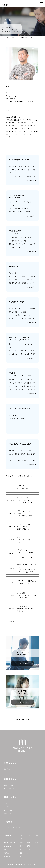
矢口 (21, 839)
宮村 (29, 835)
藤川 (21, 853)
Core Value (8, 810)
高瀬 (21, 846)
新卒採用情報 (8, 785)
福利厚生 (7, 806)
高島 (29, 850)
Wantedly (7, 814)
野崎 (36, 835)
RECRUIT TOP (10, 38)
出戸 (36, 842)
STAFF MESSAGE (22, 38)
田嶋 (21, 842)
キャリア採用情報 (10, 789)
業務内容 (7, 769)
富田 (29, 846)
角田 (21, 857)
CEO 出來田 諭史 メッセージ (14, 828)
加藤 (21, 850)
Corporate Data (10, 803)
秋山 (29, 842)
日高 (21, 835)
